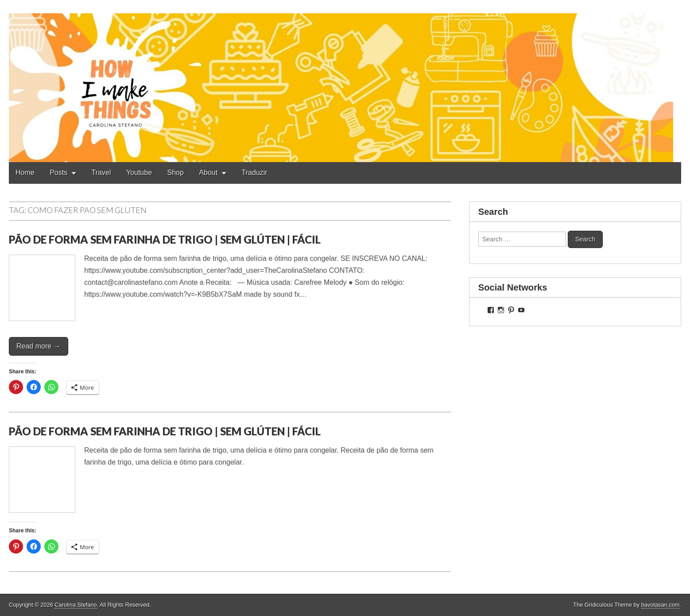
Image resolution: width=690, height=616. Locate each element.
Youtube (139, 172)
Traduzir (255, 172)
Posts (58, 172)
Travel (101, 172)
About (208, 172)
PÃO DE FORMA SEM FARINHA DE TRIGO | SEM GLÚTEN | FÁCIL (165, 239)
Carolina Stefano (76, 605)
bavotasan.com (661, 605)
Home (25, 172)
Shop (176, 172)
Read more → (39, 346)
